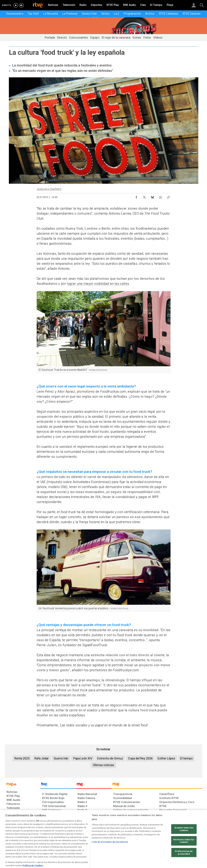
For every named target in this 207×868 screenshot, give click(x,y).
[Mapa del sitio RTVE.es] (143, 842)
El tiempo (186, 758)
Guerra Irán (61, 758)
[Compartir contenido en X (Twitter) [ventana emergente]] (144, 196)
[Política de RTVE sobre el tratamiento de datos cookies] (67, 842)
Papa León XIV (83, 758)
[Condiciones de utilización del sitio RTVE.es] (12, 842)
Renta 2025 (22, 758)
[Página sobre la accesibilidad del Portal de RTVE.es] (123, 842)
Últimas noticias (103, 765)
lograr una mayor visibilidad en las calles (98, 284)
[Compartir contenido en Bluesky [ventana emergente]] (152, 196)
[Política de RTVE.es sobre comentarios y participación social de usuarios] (187, 842)
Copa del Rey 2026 (140, 758)
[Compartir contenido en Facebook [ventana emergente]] (136, 196)
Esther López (166, 758)
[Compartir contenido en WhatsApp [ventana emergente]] (160, 196)
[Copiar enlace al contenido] (169, 196)
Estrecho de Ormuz (110, 758)
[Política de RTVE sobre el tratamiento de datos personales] (37, 842)
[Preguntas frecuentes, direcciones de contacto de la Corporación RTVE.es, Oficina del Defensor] (161, 842)
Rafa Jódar (42, 758)
